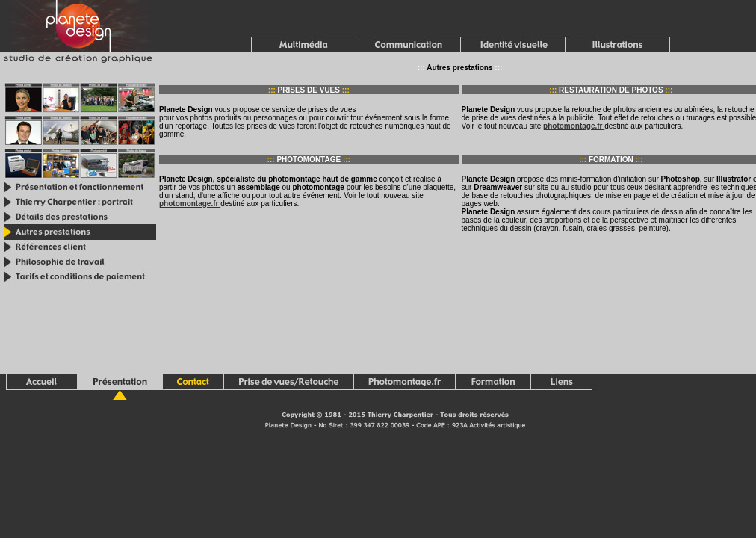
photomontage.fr (574, 126)
